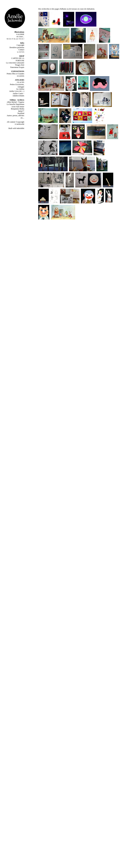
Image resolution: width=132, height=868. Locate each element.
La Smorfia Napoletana (15, 104)
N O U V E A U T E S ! (15, 39)
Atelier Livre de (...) (17, 91)
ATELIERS (20, 80)
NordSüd (21, 113)
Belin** (21, 111)
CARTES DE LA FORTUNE (18, 59)
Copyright (20, 45)
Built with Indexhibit (16, 128)
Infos (22, 43)
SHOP (22, 56)
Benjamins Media (18, 109)
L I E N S (21, 52)
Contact (21, 50)
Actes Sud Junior (18, 107)
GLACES (21, 82)
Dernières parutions (17, 47)
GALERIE (20, 34)
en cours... (20, 37)
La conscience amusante (15, 63)
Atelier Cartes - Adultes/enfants (18, 95)
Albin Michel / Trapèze (15, 102)
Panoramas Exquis (17, 67)
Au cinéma (20, 89)
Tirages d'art (20, 65)
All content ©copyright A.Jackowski (15, 123)
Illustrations (19, 32)
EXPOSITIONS (18, 71)
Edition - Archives (17, 100)
